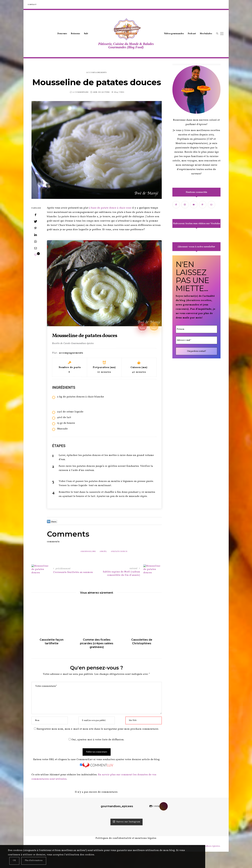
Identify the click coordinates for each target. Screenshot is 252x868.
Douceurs (62, 34)
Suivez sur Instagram (126, 822)
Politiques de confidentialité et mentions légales (126, 838)
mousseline (89, 552)
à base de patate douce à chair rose (110, 208)
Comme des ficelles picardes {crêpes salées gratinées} (97, 643)
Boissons (75, 34)
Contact (32, 4)
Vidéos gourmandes (174, 34)
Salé (86, 34)
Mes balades (206, 34)
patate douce (120, 552)
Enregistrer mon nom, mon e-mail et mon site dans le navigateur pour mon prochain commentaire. (98, 729)
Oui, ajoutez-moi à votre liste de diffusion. (97, 740)
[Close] (14, 861)
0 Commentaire (81, 92)
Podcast (192, 34)
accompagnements (97, 73)
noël (104, 552)
